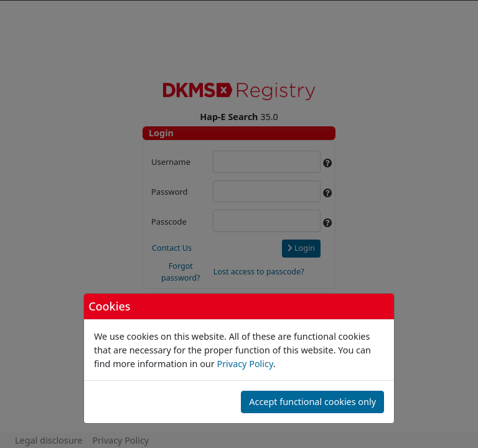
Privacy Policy (245, 364)
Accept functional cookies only (312, 402)
